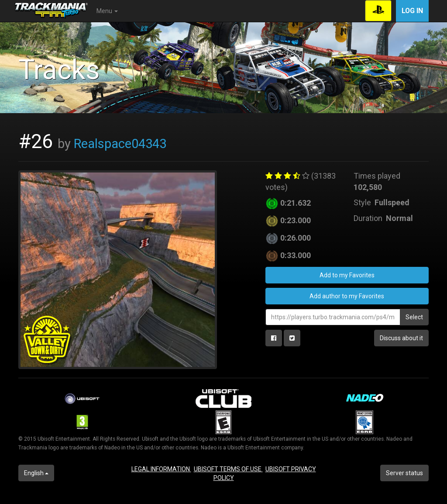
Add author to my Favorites (347, 296)
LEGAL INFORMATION (161, 469)
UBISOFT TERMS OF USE (228, 469)
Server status (404, 473)
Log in (412, 11)
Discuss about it (401, 338)
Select (414, 317)
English (36, 473)
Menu (107, 11)
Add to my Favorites (347, 275)
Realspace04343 (120, 144)
